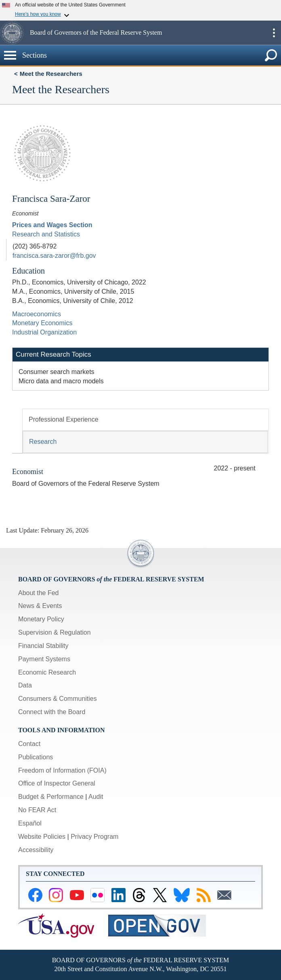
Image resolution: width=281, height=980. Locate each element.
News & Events (40, 606)
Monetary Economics (42, 323)
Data (25, 685)
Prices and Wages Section (52, 225)
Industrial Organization (44, 332)
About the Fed (39, 593)
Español (30, 823)
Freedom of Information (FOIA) (62, 770)
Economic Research (47, 672)
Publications (36, 757)
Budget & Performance (51, 797)
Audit (96, 797)
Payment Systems (44, 659)
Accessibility (36, 850)
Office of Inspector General (57, 783)
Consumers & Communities (58, 699)
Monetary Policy (41, 619)
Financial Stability (43, 646)
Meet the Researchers (51, 74)
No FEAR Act (37, 810)
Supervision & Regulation (55, 632)
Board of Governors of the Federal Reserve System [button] (96, 32)
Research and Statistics (46, 234)
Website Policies (42, 837)
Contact (29, 744)
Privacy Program (94, 837)
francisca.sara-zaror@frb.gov (54, 256)
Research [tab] (43, 442)
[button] (14, 33)
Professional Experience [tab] (64, 419)
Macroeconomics (37, 314)
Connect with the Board (52, 712)
